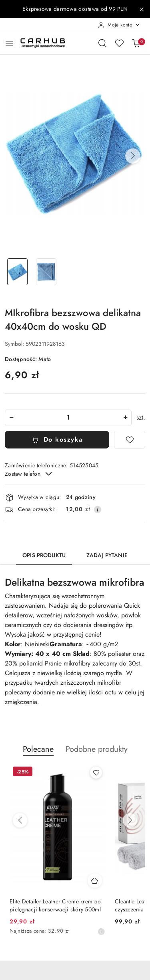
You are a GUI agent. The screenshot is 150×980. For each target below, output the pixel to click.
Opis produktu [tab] (44, 555)
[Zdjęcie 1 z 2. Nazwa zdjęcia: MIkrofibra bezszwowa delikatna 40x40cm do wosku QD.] (18, 272)
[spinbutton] (68, 418)
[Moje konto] (119, 25)
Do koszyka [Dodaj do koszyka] (57, 439)
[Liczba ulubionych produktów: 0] (119, 43)
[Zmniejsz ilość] (11, 418)
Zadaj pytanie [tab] (107, 555)
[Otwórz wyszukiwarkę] (102, 43)
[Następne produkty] (130, 820)
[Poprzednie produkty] (20, 820)
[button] (133, 156)
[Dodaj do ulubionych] (130, 440)
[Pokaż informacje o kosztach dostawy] (98, 509)
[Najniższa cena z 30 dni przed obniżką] (101, 931)
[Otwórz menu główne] (9, 43)
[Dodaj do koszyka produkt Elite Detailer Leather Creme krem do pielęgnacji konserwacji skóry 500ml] (95, 881)
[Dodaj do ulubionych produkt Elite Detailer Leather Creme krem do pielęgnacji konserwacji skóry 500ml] (96, 773)
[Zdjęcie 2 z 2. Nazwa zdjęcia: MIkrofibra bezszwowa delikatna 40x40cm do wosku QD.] (46, 272)
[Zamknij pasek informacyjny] (142, 9)
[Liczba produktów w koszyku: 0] (136, 43)
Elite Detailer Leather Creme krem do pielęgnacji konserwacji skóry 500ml (55, 905)
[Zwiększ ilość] (125, 418)
